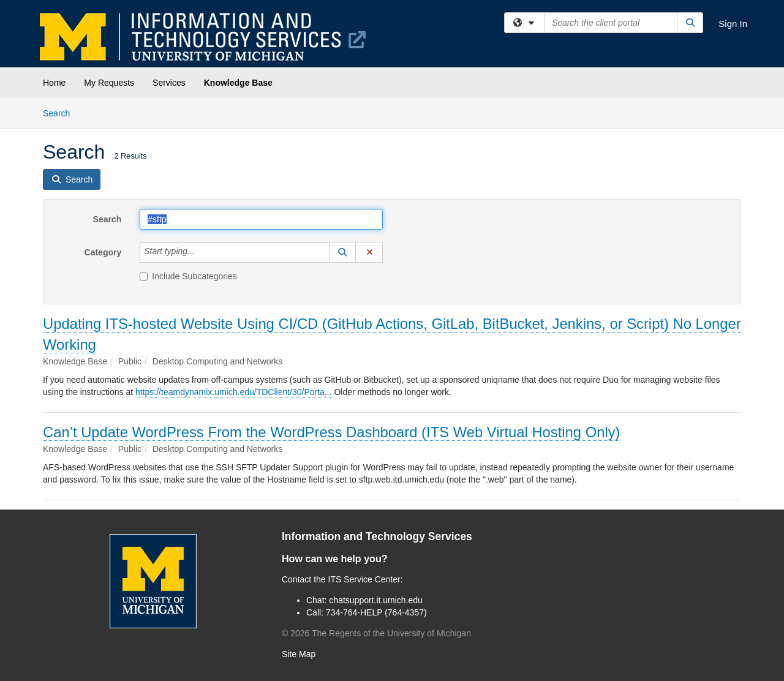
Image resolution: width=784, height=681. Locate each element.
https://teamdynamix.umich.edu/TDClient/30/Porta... (234, 392)
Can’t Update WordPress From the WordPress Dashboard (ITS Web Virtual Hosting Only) (332, 432)
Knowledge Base (238, 83)
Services (169, 83)
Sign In (733, 24)
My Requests (109, 83)
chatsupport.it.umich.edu (376, 600)
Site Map (299, 654)
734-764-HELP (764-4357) (376, 612)
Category (103, 252)
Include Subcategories (188, 276)
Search (61, 112)
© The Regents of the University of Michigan (376, 633)
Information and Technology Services (377, 536)
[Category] (202, 252)
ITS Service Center (364, 579)
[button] (342, 252)
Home (54, 83)
